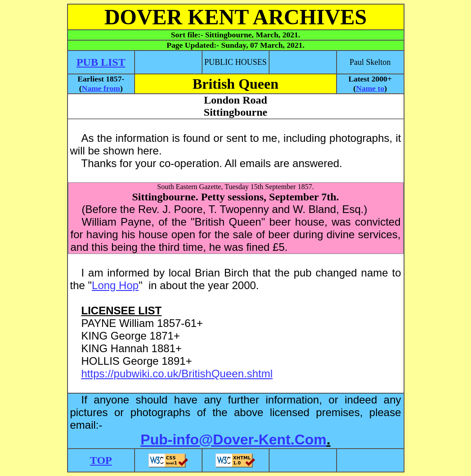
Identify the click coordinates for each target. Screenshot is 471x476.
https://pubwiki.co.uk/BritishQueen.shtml (177, 374)
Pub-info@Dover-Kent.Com (233, 440)
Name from (101, 88)
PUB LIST (101, 62)
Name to (370, 88)
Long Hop (115, 285)
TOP (101, 460)
